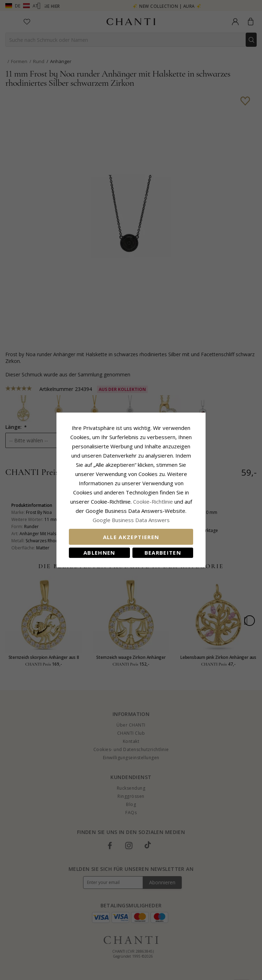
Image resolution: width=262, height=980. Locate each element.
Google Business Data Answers (131, 520)
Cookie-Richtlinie (153, 502)
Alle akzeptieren (131, 537)
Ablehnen (99, 553)
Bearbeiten (163, 553)
